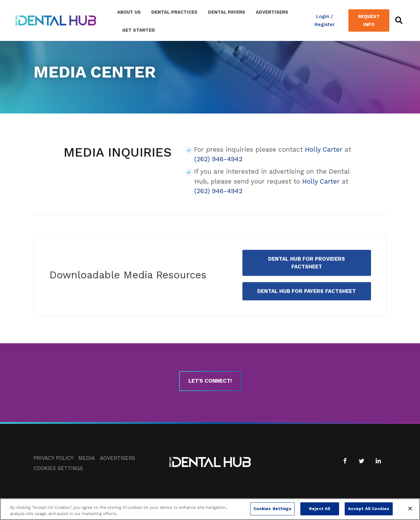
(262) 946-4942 (218, 159)
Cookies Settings (58, 468)
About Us (129, 12)
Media (87, 458)
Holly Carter (324, 149)
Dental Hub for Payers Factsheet (307, 301)
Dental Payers (227, 12)
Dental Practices (174, 12)
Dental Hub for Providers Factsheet (307, 273)
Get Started (139, 30)
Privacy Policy (53, 458)
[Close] (410, 511)
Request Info (369, 20)
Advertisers (272, 12)
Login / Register (325, 20)
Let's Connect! (210, 381)
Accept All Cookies (369, 511)
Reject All (320, 511)
